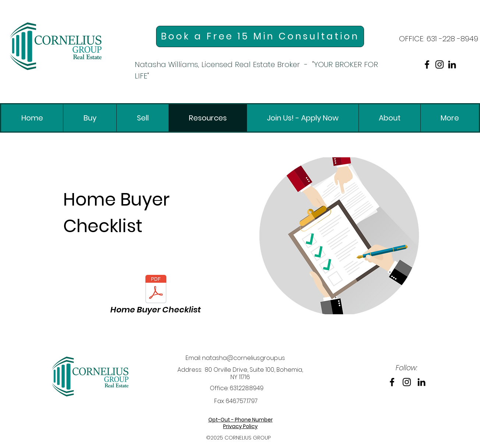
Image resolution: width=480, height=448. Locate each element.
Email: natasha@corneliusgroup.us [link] (235, 358)
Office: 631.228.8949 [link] (237, 388)
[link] (56, 46)
